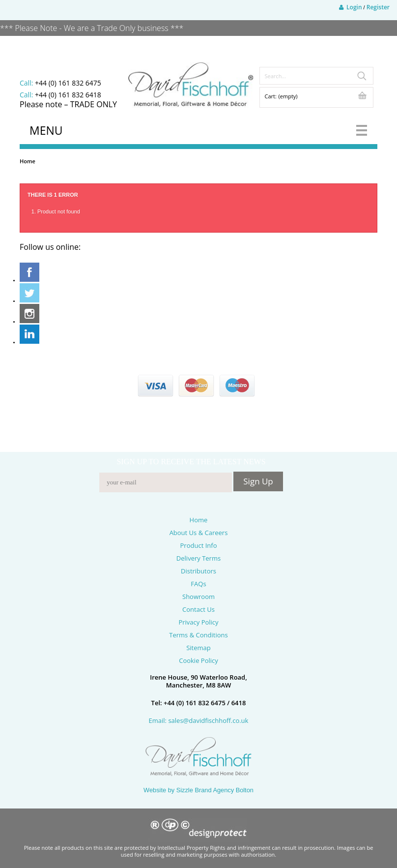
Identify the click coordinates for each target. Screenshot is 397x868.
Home (28, 161)
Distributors (198, 571)
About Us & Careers (199, 533)
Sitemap (198, 648)
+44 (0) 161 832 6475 (68, 83)
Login (351, 7)
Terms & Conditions (198, 635)
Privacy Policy (198, 622)
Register (378, 7)
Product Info (199, 545)
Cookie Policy (198, 660)
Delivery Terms (198, 558)
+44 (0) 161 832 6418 (68, 95)
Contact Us (198, 609)
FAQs (198, 584)
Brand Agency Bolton (224, 790)
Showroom (198, 597)
